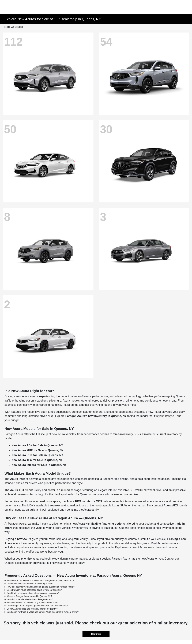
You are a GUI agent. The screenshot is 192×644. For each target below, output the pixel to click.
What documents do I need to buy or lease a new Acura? (33, 603)
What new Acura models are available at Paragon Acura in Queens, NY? (40, 581)
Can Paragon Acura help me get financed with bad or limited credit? (38, 606)
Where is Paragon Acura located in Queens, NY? (29, 596)
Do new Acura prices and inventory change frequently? (32, 609)
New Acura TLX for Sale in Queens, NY (37, 460)
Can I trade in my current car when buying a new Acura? (33, 593)
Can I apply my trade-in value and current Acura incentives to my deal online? (43, 612)
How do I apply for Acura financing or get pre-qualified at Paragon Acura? (41, 587)
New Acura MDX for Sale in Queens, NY (37, 450)
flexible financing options (108, 524)
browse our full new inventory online (55, 563)
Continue (96, 634)
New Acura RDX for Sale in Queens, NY (37, 455)
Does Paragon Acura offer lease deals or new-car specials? (34, 590)
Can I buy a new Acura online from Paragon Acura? (31, 584)
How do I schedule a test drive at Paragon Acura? (30, 599)
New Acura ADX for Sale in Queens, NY (37, 445)
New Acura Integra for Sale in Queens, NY (39, 465)
